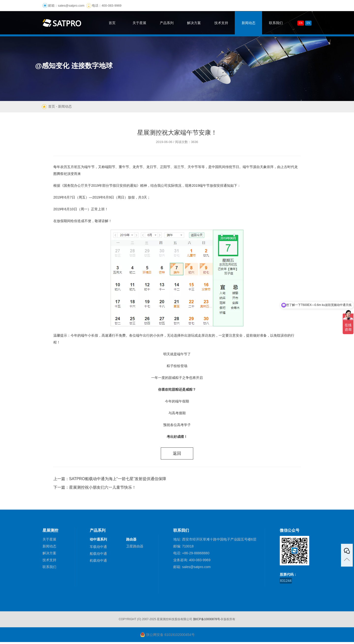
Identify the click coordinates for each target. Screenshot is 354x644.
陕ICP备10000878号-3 (208, 621)
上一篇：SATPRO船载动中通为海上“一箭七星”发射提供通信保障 (110, 481)
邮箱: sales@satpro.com (192, 569)
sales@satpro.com (71, 6)
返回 (177, 454)
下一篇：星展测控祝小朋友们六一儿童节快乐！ (95, 489)
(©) (139, 621)
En (308, 23)
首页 (52, 106)
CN (301, 23)
